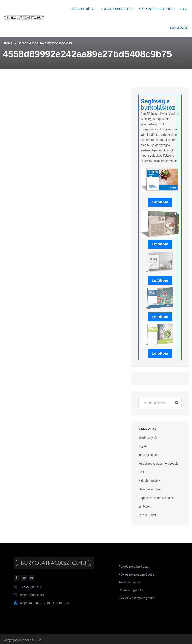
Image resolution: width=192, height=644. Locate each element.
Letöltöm (160, 202)
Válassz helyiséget (117, 9)
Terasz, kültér (147, 515)
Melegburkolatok (149, 489)
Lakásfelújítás (82, 9)
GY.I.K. (143, 472)
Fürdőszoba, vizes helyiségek (158, 463)
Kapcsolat (179, 28)
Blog (183, 9)
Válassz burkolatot (156, 9)
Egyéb (143, 446)
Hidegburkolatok (149, 481)
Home (8, 43)
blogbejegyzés (148, 438)
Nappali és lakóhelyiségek (156, 498)
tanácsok (144, 507)
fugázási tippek (148, 455)
